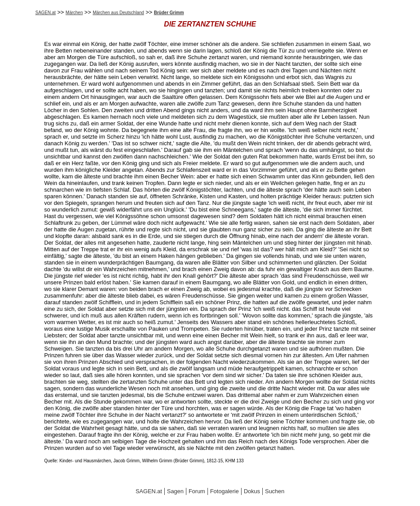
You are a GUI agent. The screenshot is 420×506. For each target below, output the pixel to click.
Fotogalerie (225, 491)
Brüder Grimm (169, 13)
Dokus (252, 491)
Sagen (175, 491)
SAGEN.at (45, 13)
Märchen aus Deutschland (118, 13)
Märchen (74, 13)
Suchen (275, 491)
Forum (197, 491)
